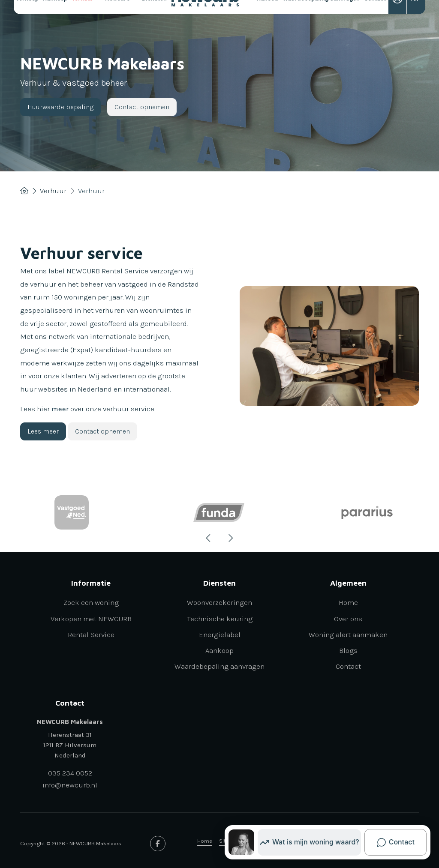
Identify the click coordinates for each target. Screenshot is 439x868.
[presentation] (209, 538)
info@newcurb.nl (70, 785)
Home (205, 841)
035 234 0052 (70, 773)
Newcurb (121, 22)
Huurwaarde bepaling (60, 107)
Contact (375, 22)
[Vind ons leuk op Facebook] (158, 844)
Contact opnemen (142, 107)
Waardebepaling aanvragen (321, 22)
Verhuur (86, 22)
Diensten (158, 22)
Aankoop (55, 22)
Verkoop (27, 22)
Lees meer (43, 431)
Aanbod (268, 22)
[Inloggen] (397, 22)
